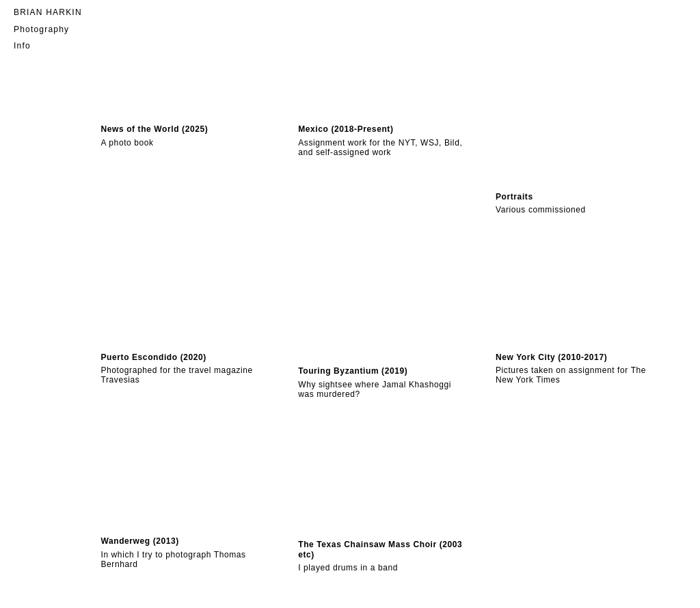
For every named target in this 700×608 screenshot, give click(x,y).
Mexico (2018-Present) (346, 129)
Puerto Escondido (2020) (153, 357)
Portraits (514, 197)
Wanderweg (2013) (140, 541)
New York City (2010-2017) (551, 357)
